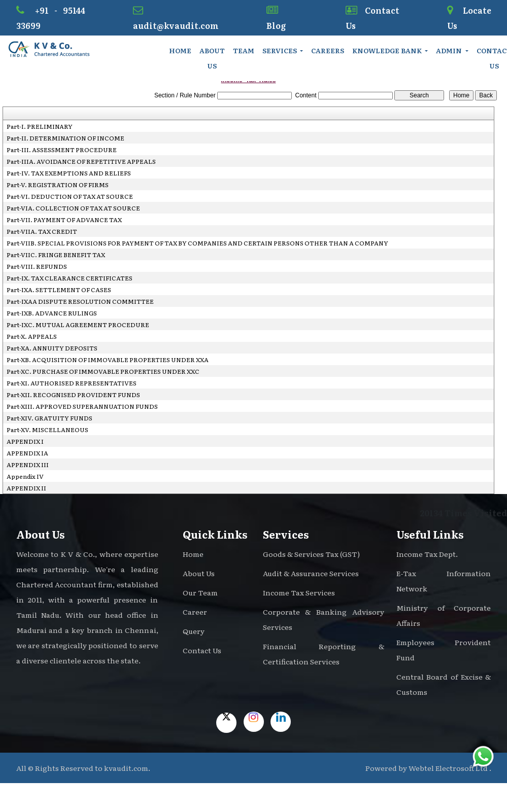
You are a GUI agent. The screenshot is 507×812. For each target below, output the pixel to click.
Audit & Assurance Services (311, 573)
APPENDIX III (28, 465)
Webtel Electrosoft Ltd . (450, 768)
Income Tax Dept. (427, 554)
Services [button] (280, 50)
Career (195, 612)
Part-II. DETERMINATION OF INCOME (65, 138)
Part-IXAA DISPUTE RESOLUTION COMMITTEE (80, 301)
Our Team (200, 592)
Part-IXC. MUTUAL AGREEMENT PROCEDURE (78, 325)
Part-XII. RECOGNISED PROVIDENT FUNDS (73, 395)
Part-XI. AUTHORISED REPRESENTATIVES (72, 383)
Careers (328, 50)
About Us (212, 58)
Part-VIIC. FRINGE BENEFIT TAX (56, 255)
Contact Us (202, 650)
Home (180, 50)
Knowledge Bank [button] (388, 50)
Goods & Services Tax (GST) (311, 554)
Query (194, 631)
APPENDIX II (26, 488)
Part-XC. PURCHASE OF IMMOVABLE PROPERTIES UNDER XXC (103, 371)
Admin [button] (450, 50)
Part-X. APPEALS (32, 336)
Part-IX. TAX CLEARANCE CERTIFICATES (70, 278)
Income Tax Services (299, 592)
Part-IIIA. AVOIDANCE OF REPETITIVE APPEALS (81, 161)
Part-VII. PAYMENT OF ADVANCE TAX (64, 220)
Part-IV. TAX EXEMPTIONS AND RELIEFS (69, 173)
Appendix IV (25, 476)
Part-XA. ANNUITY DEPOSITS (52, 348)
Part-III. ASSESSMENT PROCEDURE (62, 150)
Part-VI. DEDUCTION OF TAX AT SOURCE (70, 196)
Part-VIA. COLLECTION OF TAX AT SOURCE (73, 208)
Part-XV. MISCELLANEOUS (47, 430)
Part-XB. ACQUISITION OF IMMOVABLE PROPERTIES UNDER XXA (108, 360)
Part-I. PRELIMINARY (40, 126)
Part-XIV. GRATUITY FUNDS (49, 418)
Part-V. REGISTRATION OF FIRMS (58, 185)
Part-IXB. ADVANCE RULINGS (52, 313)
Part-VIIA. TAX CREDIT (42, 231)
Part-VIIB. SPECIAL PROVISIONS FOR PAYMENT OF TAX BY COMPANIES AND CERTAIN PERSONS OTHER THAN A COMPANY (197, 243)
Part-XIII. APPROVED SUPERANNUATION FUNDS (82, 406)
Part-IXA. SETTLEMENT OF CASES (59, 290)
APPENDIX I (25, 441)
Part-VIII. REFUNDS (37, 266)
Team (244, 50)
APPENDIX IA (27, 453)
